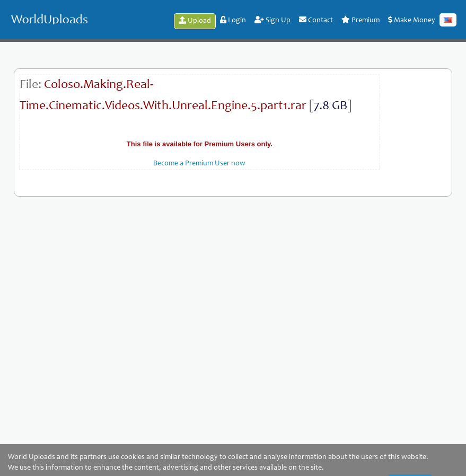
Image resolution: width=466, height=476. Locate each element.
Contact (316, 20)
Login (233, 20)
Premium (361, 20)
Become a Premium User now (199, 164)
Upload (195, 21)
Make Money (412, 20)
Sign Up (272, 20)
